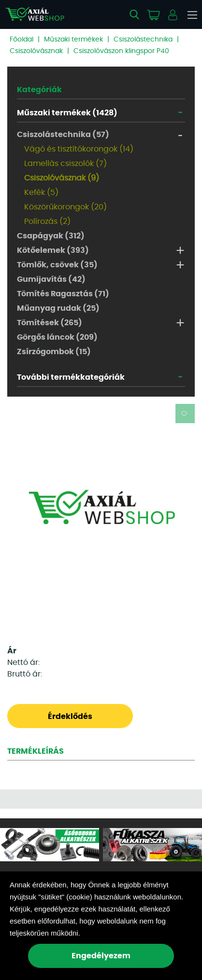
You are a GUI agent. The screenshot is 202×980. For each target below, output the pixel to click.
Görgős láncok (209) (57, 337)
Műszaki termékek (73, 40)
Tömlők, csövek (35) (57, 265)
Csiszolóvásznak (36, 51)
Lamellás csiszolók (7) (65, 164)
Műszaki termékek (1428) (67, 113)
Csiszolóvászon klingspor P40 (121, 51)
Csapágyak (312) (51, 236)
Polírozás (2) (47, 221)
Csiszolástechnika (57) (63, 135)
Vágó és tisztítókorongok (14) (79, 149)
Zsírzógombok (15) (54, 352)
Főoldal (22, 40)
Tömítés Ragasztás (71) (63, 294)
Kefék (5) (41, 193)
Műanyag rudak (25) (58, 308)
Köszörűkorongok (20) (65, 207)
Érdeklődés (70, 717)
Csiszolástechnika (143, 40)
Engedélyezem (101, 956)
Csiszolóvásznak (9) (62, 178)
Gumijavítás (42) (51, 279)
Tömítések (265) (50, 323)
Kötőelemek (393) (53, 250)
